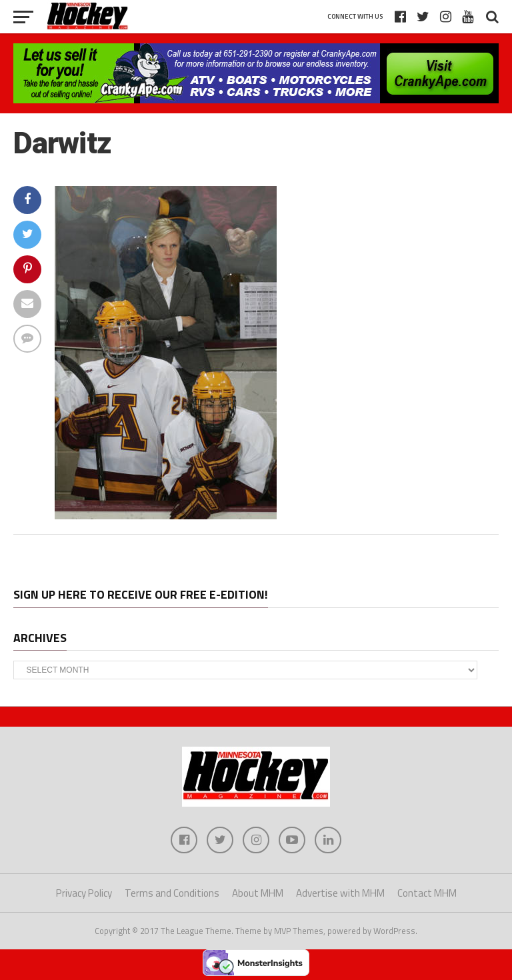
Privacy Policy (84, 893)
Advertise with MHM (340, 893)
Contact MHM (427, 893)
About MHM (258, 893)
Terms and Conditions (172, 893)
